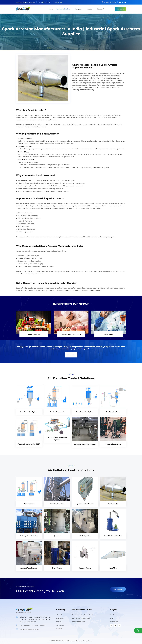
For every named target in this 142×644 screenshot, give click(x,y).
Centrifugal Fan (85, 536)
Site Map (59, 628)
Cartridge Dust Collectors (29, 536)
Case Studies (114, 615)
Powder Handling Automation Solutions (85, 615)
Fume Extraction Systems (29, 412)
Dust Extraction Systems (85, 412)
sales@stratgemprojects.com (26, 2)
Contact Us (101, 9)
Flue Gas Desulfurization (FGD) (29, 444)
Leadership (60, 618)
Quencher (57, 536)
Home (51, 9)
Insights (89, 9)
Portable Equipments (113, 444)
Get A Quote (120, 9)
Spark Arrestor (113, 504)
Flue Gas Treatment (57, 412)
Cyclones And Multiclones (85, 504)
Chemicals (108, 334)
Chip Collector (57, 568)
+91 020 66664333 (27, 625)
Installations (114, 622)
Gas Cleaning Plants (113, 412)
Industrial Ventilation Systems (85, 444)
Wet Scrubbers (29, 504)
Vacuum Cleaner (85, 568)
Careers (59, 622)
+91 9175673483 (46, 2)
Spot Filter (113, 568)
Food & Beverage (34, 334)
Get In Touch (118, 589)
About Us (59, 615)
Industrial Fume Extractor (29, 568)
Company (78, 9)
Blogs (112, 618)
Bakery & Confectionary (71, 334)
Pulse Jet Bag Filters (57, 504)
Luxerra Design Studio (85, 641)
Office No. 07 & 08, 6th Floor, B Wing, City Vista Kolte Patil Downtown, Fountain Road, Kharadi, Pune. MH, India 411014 (35, 619)
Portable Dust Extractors (113, 536)
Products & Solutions (63, 9)
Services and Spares (79, 622)
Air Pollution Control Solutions (82, 618)
